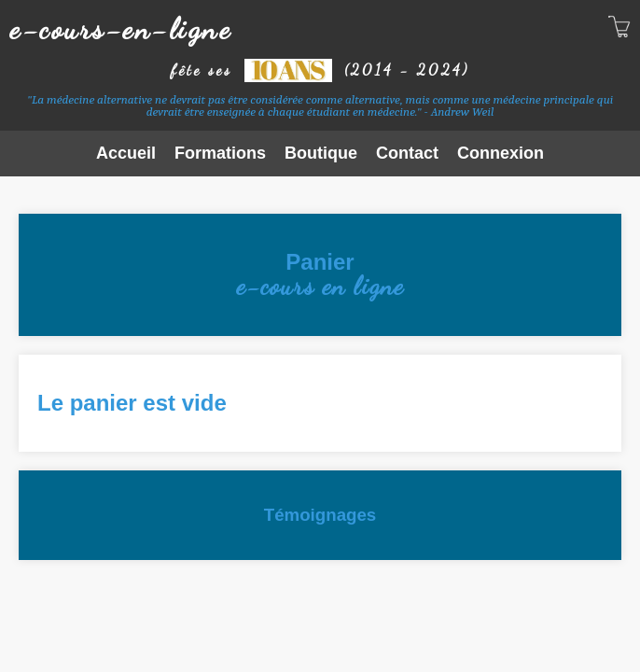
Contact (407, 153)
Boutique (321, 153)
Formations (220, 153)
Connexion (501, 153)
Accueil (126, 153)
